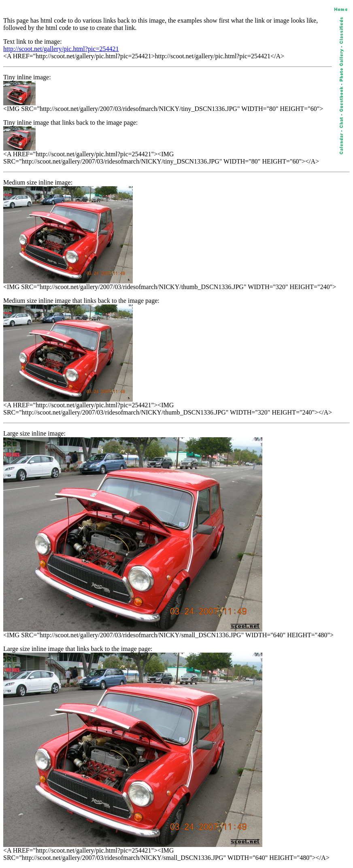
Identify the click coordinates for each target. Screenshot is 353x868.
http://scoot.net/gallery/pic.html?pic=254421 (61, 49)
